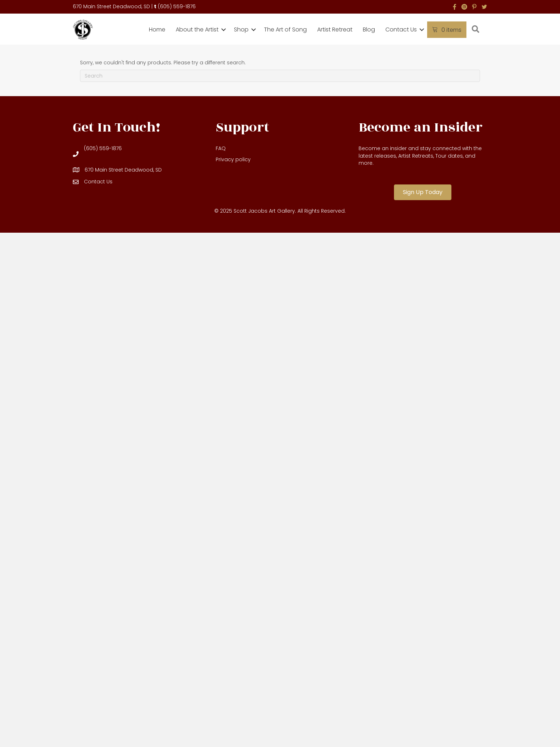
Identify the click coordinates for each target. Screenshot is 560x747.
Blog (369, 29)
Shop (241, 29)
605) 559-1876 (178, 6)
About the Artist (197, 29)
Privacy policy (233, 159)
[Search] (280, 76)
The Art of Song (285, 29)
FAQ (221, 148)
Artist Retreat (335, 29)
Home (157, 29)
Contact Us (401, 29)
